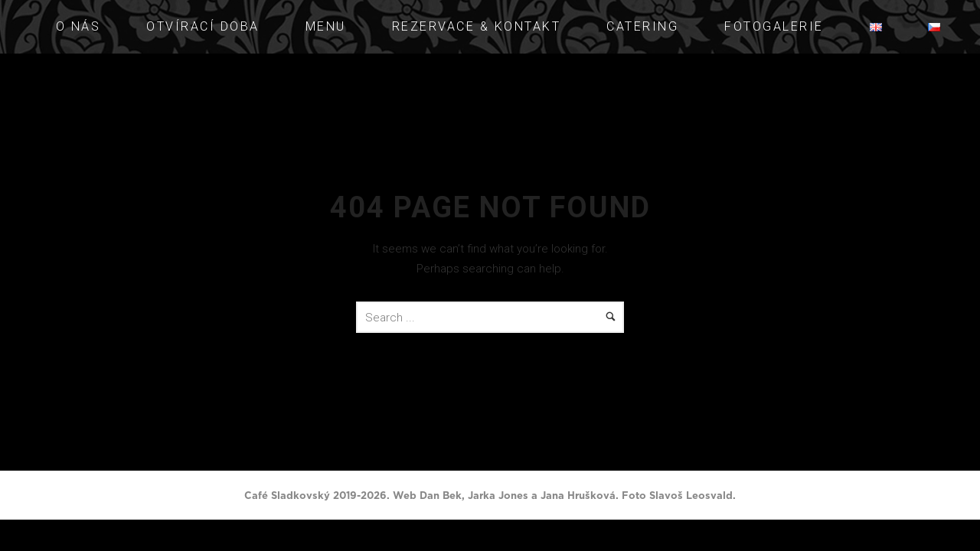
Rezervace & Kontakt (477, 26)
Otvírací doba (203, 26)
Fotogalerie (774, 26)
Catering (642, 26)
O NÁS (78, 26)
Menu (326, 26)
